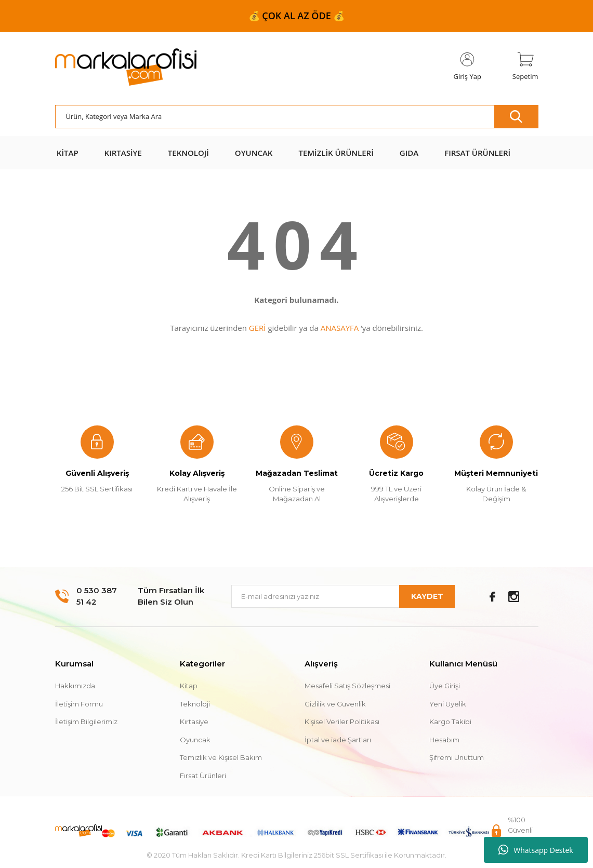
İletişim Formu (79, 704)
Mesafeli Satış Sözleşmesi (347, 686)
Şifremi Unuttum (457, 757)
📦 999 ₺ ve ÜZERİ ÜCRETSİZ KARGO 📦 (296, 16)
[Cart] (525, 67)
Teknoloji (195, 704)
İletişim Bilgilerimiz (86, 722)
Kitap (189, 686)
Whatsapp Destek (536, 850)
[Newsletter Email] (343, 596)
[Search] (297, 117)
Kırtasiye (194, 722)
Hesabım (444, 740)
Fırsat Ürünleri (203, 776)
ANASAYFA (340, 328)
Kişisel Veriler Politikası (342, 722)
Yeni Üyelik (448, 704)
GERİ (258, 328)
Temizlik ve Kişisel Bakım (221, 757)
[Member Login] (467, 67)
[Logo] (126, 68)
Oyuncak (195, 740)
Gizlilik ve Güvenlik (335, 704)
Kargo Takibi (450, 722)
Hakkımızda (75, 686)
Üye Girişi (445, 686)
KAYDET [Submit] (427, 596)
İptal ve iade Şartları (338, 740)
